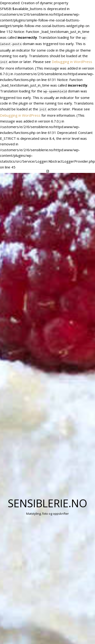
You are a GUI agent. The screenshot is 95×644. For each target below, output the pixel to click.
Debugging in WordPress (72, 61)
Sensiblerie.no (47, 501)
